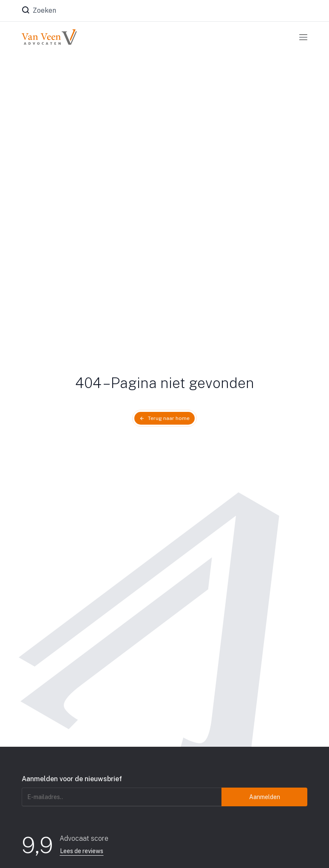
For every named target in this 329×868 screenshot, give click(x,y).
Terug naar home (169, 418)
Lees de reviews (82, 851)
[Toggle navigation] (303, 37)
